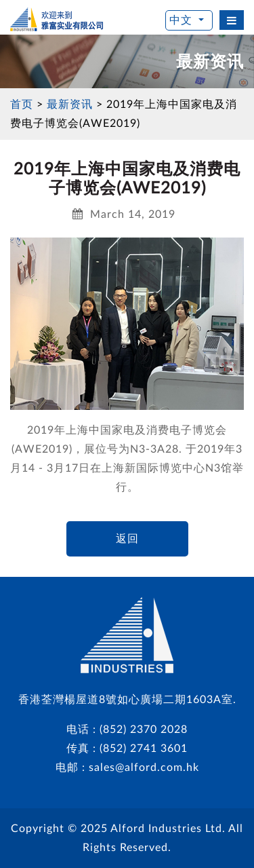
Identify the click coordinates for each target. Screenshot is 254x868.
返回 (127, 539)
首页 (22, 105)
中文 (183, 20)
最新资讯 (70, 105)
